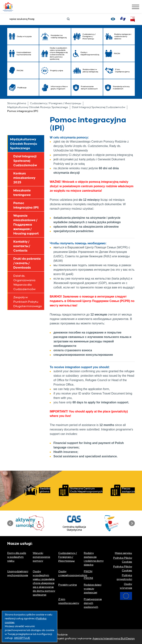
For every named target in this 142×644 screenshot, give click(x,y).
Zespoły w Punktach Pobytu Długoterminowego (28, 302)
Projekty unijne (67, 585)
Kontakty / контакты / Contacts (22, 246)
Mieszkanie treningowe (22, 193)
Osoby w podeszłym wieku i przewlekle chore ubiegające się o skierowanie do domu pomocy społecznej (44, 583)
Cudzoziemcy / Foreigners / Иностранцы (56, 103)
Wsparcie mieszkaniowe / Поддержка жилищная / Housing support (26, 225)
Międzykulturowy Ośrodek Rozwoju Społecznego (38, 107)
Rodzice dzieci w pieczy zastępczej (93, 589)
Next (132, 523)
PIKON (88, 572)
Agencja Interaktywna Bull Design (114, 639)
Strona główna (17, 103)
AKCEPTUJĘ (22, 638)
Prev (10, 523)
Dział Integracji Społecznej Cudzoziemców (99, 107)
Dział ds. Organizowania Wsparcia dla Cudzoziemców (24, 283)
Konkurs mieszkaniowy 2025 (24, 178)
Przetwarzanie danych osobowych (93, 603)
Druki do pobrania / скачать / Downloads (27, 263)
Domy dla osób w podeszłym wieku (17, 557)
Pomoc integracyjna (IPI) (26, 205)
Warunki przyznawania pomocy (41, 557)
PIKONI (88, 578)
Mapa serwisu (123, 553)
